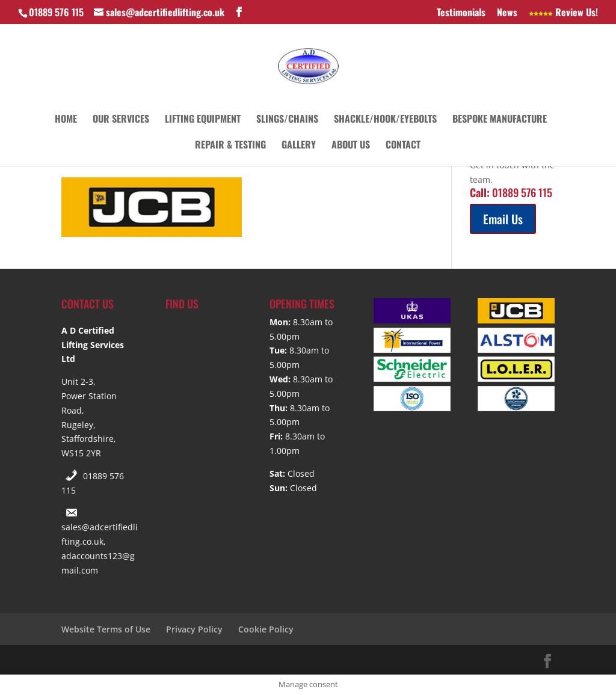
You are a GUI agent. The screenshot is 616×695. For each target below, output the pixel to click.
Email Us (503, 219)
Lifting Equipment (203, 120)
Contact (403, 146)
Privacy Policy (194, 629)
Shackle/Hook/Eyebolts (385, 120)
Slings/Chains (287, 120)
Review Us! (563, 13)
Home (66, 120)
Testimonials (461, 13)
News (507, 13)
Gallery (299, 146)
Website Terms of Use (106, 629)
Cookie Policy (266, 629)
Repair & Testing (230, 146)
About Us (351, 146)
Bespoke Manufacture (500, 120)
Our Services (121, 120)
